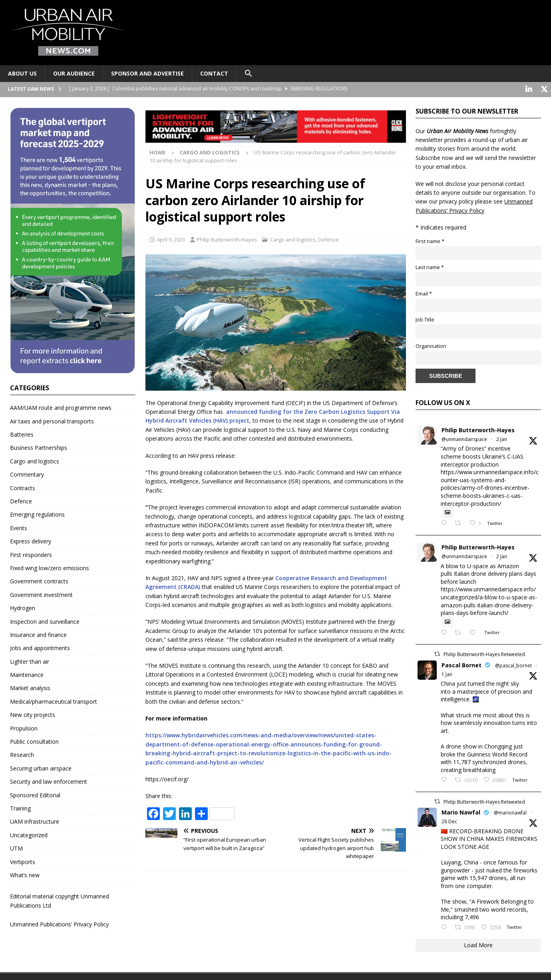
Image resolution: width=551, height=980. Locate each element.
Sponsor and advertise (147, 73)
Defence (328, 238)
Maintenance (27, 674)
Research (22, 754)
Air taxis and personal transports (52, 420)
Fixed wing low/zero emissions (50, 567)
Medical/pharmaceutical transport (54, 700)
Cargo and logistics (293, 238)
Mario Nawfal (461, 811)
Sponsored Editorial (35, 794)
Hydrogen (23, 607)
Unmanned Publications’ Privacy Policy (59, 923)
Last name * (430, 266)
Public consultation (34, 741)
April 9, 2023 (171, 238)
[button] (248, 74)
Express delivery (31, 540)
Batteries (22, 434)
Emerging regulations (37, 514)
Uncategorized (29, 834)
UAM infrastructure (35, 821)
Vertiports (23, 861)
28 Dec (449, 821)
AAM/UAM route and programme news (61, 407)
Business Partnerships (39, 447)
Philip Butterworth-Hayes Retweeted (484, 654)
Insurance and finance (38, 634)
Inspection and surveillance (45, 620)
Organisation (431, 345)
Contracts (23, 487)
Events (19, 527)
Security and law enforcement (49, 781)
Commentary (27, 474)
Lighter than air (30, 660)
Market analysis (30, 687)
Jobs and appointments (40, 647)
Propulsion (24, 727)
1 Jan (447, 673)
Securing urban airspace (41, 767)
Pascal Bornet (461, 664)
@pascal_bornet (513, 664)
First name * (430, 240)
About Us (22, 73)
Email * (424, 292)
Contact (214, 73)
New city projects (33, 714)
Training (20, 807)
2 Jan (502, 438)
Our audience (74, 73)
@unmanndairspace (464, 438)
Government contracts (39, 580)
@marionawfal (510, 812)
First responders (31, 554)
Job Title (425, 319)
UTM (16, 847)
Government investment (41, 594)
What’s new (25, 874)
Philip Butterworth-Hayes (227, 238)
